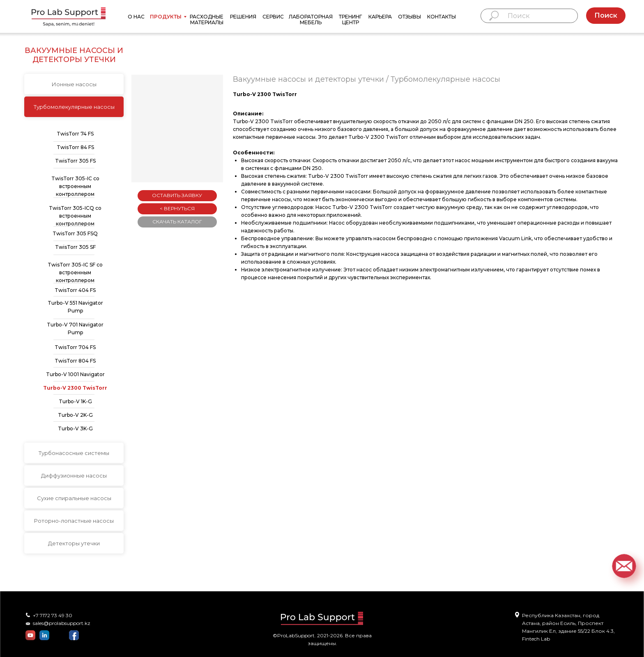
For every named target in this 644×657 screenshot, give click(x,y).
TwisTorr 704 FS (75, 347)
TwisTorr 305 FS (75, 161)
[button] (624, 566)
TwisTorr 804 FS (75, 361)
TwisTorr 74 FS (75, 134)
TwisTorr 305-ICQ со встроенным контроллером (75, 216)
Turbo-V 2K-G (75, 415)
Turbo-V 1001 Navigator (75, 374)
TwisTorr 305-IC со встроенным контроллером (75, 186)
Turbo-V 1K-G (75, 401)
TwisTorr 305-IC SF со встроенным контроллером (75, 272)
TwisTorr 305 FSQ (75, 233)
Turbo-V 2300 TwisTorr (75, 388)
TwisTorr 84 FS (75, 147)
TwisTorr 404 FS (75, 290)
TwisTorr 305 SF (75, 247)
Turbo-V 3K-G (75, 428)
